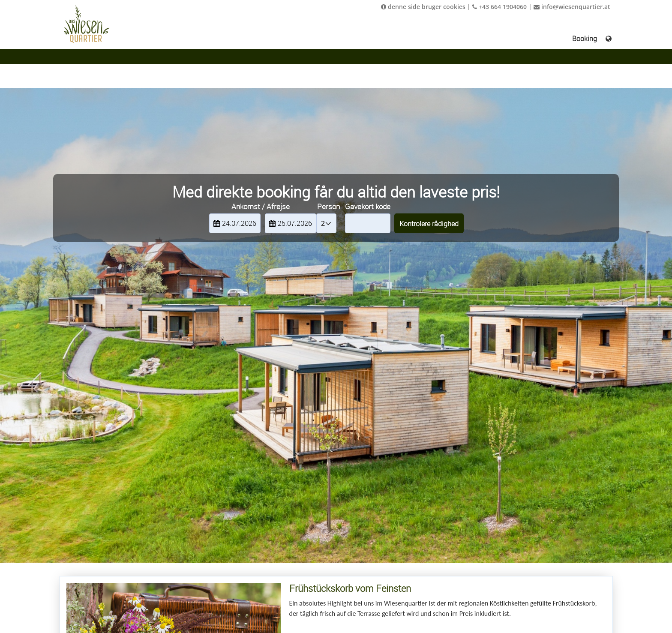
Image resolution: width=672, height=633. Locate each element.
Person (328, 206)
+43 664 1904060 (499, 7)
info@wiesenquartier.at (572, 7)
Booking (585, 39)
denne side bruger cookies (423, 7)
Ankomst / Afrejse (261, 206)
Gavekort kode (368, 206)
